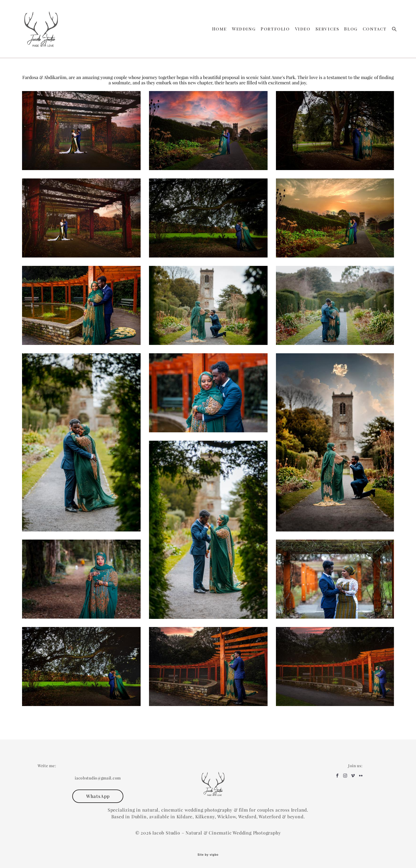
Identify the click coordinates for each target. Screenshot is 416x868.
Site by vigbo (208, 855)
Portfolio (275, 29)
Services (327, 29)
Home (219, 29)
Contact (375, 29)
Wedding (244, 29)
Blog (351, 29)
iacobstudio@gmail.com (98, 778)
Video (303, 29)
